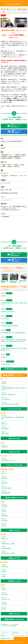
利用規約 (3, 635)
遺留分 (8, 330)
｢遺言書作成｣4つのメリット (8, 364)
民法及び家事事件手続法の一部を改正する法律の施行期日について (14, 349)
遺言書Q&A (4, 357)
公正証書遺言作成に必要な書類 (9, 326)
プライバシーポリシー (20, 635)
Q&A (8, 354)
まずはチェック (10, 361)
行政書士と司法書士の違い (8, 311)
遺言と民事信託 (5, 319)
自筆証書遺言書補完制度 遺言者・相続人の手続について (14, 304)
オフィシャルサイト (6, 200)
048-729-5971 (4, 173)
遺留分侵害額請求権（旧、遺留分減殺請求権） (13, 333)
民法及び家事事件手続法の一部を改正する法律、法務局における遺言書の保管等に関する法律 (14, 340)
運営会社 (17, 632)
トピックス (9, 293)
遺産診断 (3, 296)
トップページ (4, 632)
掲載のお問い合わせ (5, 638)
